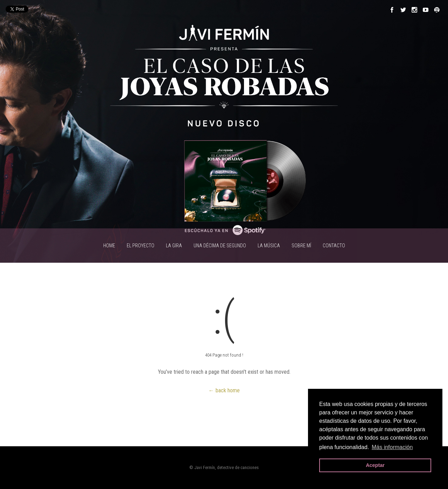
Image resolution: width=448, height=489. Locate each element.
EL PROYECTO (141, 246)
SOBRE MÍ (301, 246)
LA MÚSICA (269, 246)
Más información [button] (392, 447)
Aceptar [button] (375, 465)
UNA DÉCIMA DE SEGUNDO (220, 246)
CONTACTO (334, 246)
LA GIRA (174, 246)
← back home (224, 390)
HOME (109, 246)
